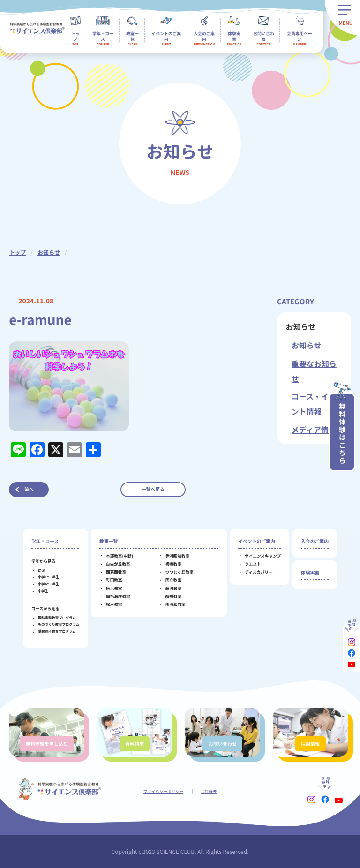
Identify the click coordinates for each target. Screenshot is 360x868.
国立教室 (173, 580)
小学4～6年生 (49, 584)
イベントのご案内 (257, 541)
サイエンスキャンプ (263, 556)
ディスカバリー (259, 572)
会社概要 (209, 791)
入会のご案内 (315, 541)
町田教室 (114, 580)
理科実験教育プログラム (57, 617)
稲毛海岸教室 (118, 596)
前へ (29, 489)
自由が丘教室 (118, 564)
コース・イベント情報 (314, 404)
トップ (17, 252)
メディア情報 (314, 430)
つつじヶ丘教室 (180, 572)
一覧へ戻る (153, 489)
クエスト (253, 564)
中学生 (43, 591)
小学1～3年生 (49, 577)
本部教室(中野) (120, 556)
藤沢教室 (173, 588)
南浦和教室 (176, 604)
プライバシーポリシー (163, 791)
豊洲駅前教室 (178, 556)
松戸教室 (114, 604)
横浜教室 (114, 588)
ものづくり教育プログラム (59, 624)
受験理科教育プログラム (57, 631)
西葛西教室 (116, 572)
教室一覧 (109, 541)
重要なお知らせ (314, 371)
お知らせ (49, 252)
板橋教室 (173, 564)
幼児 (41, 570)
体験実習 (310, 573)
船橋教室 (173, 596)
